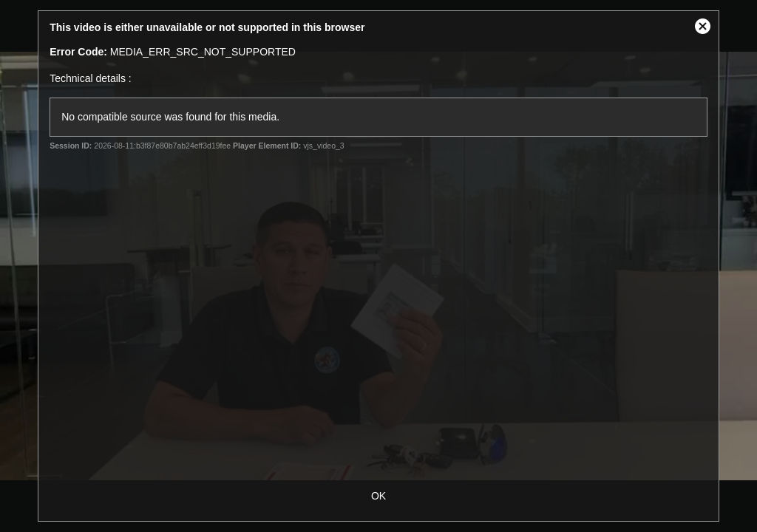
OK (378, 496)
